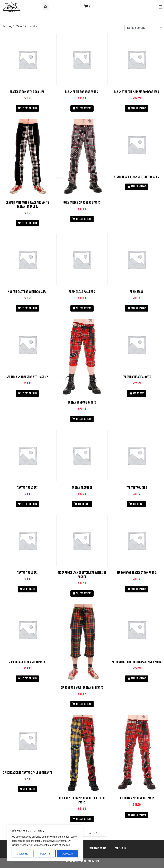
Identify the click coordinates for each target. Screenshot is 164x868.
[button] (46, 7)
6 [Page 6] (90, 833)
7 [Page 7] (96, 833)
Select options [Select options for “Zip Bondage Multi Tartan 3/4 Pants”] (84, 704)
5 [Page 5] (84, 833)
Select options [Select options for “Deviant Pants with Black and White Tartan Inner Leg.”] (29, 223)
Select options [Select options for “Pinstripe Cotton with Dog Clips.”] (29, 308)
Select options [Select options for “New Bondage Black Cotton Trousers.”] (139, 187)
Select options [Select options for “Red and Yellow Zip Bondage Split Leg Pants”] (84, 819)
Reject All (45, 854)
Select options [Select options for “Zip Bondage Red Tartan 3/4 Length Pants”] (139, 679)
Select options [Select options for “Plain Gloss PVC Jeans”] (84, 308)
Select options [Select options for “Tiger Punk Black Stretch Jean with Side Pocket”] (84, 593)
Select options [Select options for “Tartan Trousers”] (29, 504)
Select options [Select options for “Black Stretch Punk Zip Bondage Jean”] (139, 108)
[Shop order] (143, 28)
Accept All (68, 854)
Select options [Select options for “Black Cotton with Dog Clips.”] (29, 108)
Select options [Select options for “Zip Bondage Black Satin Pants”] (29, 679)
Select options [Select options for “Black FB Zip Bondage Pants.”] (84, 108)
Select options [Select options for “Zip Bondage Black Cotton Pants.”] (139, 589)
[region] (45, 843)
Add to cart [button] (139, 393)
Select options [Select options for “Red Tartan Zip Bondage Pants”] (139, 815)
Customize (23, 854)
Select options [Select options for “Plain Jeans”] (139, 308)
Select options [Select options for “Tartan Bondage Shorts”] (84, 419)
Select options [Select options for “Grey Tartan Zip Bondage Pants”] (84, 219)
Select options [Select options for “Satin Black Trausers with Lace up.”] (29, 393)
